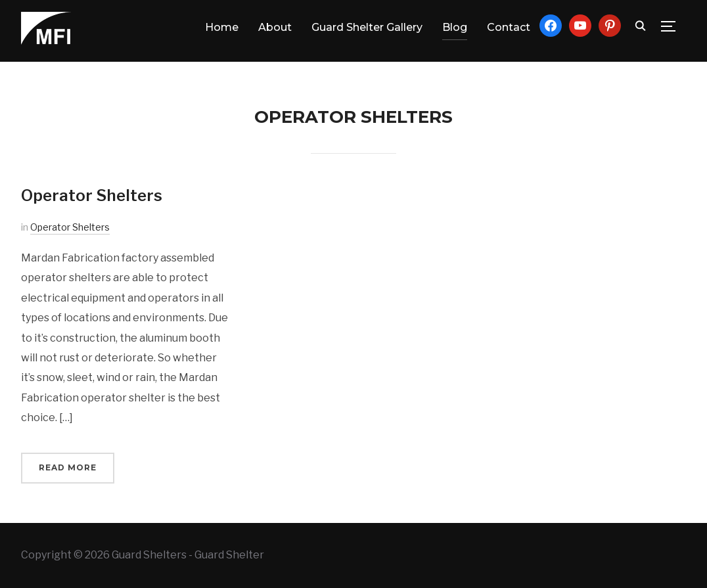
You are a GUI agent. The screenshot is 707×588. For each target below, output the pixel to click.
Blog (455, 27)
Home (222, 27)
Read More (68, 467)
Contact (509, 27)
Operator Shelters (92, 195)
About (275, 27)
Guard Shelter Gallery (367, 27)
